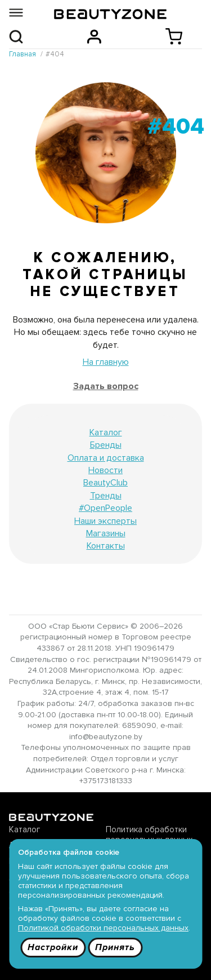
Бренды (106, 445)
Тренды (106, 496)
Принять (115, 947)
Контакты (106, 546)
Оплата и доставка (106, 458)
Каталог (106, 432)
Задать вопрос (106, 386)
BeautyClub (105, 483)
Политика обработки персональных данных (149, 835)
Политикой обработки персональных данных (103, 928)
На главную (106, 362)
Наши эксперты (105, 521)
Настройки (53, 947)
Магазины (106, 533)
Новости (105, 470)
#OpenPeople (105, 508)
